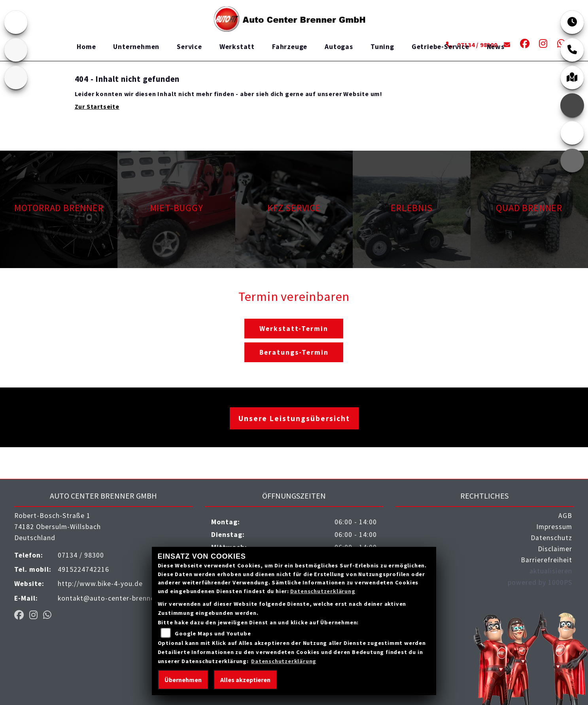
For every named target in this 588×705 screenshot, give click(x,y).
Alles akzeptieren (245, 680)
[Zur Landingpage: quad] (16, 50)
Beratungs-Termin (294, 352)
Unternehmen (136, 47)
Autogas (339, 47)
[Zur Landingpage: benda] (16, 77)
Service (189, 47)
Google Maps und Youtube (213, 633)
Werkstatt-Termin (294, 329)
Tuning (382, 47)
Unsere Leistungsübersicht (294, 418)
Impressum (554, 527)
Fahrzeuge (290, 47)
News (496, 47)
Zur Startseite (97, 106)
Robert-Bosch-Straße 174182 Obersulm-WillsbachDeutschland (58, 527)
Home (86, 47)
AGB (565, 516)
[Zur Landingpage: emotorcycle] (16, 22)
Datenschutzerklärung (323, 591)
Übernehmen (183, 680)
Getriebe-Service (441, 47)
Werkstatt (237, 47)
